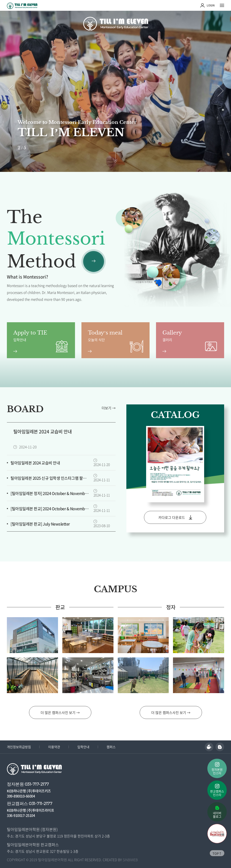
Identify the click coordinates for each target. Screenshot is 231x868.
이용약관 (54, 747)
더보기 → (109, 408)
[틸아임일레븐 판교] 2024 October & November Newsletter (50, 509)
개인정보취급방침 (19, 747)
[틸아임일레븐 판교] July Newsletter (40, 524)
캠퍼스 (111, 747)
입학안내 (83, 747)
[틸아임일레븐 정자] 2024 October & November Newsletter (50, 493)
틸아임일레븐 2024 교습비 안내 (35, 463)
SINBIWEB (130, 860)
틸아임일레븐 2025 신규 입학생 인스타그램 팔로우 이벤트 (50, 478)
